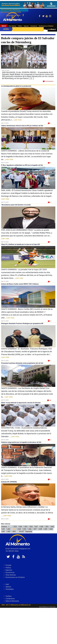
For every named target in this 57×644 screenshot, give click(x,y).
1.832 (8, 529)
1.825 (25, 527)
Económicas (34, 26)
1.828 (41, 527)
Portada (8, 565)
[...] (33, 78)
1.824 (20, 527)
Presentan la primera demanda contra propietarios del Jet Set (22, 363)
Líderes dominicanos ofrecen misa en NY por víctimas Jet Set (22, 126)
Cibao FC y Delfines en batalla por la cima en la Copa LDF (21, 244)
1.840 (50, 529)
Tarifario (9, 596)
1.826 (31, 527)
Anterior (4, 527)
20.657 (22, 531)
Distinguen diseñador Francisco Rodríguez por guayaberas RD (22, 324)
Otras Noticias (12, 26)
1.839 (45, 529)
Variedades (10, 589)
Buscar (53, 29)
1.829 (46, 527)
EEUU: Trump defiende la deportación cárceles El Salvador (21, 403)
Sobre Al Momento (12, 601)
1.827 (36, 527)
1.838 (40, 529)
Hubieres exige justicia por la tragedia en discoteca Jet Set (21, 442)
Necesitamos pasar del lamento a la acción (16, 205)
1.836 (29, 529)
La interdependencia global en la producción (16, 86)
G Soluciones (52, 607)
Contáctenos (10, 599)
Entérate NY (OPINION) (9, 482)
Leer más (18, 120)
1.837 (35, 529)
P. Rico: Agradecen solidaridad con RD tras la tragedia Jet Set (22, 165)
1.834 (19, 529)
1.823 (15, 527)
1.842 (8, 531)
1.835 (24, 529)
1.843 (14, 531)
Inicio (4, 26)
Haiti (7, 584)
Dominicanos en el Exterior (46, 26)
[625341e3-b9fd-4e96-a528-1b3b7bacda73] (28, 5)
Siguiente (29, 531)
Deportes (26, 26)
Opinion (8, 587)
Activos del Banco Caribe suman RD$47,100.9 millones (20, 284)
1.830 (52, 527)
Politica (20, 26)
